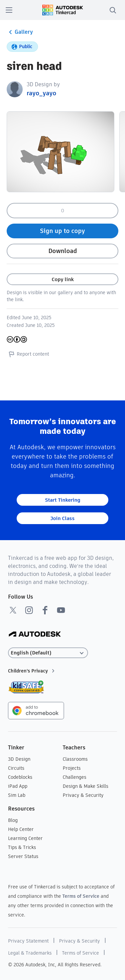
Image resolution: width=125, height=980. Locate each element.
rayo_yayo (41, 93)
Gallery (20, 32)
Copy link (63, 279)
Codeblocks (20, 777)
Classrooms (75, 759)
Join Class (62, 518)
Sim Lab (17, 795)
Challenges (74, 777)
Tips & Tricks (22, 847)
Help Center (21, 829)
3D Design (19, 759)
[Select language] (48, 653)
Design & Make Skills (85, 786)
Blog (13, 820)
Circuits (16, 768)
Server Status (23, 856)
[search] (113, 10)
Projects (72, 768)
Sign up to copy (62, 231)
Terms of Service (81, 896)
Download (63, 251)
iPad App (18, 786)
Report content (28, 354)
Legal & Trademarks (30, 953)
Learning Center (25, 838)
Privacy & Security (83, 795)
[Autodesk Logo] (35, 635)
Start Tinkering (63, 500)
